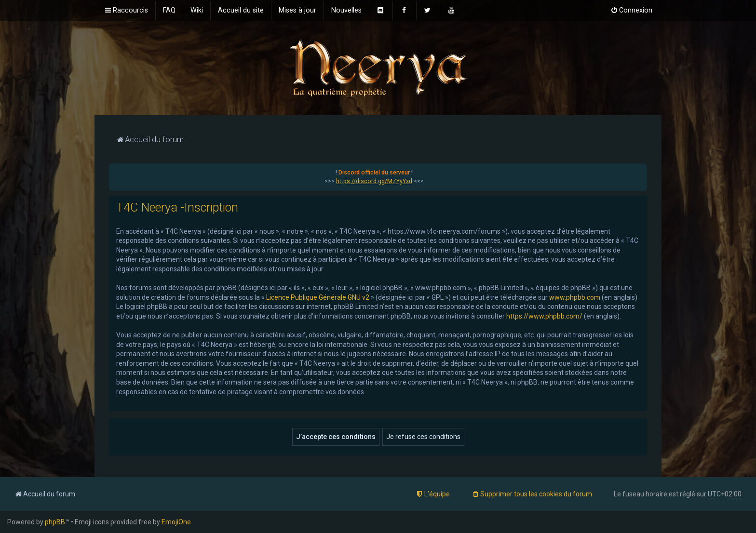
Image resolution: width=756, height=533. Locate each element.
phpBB (55, 522)
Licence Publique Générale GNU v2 (318, 297)
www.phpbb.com (575, 297)
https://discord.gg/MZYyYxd (374, 181)
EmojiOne (176, 522)
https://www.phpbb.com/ (544, 316)
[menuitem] (169, 11)
